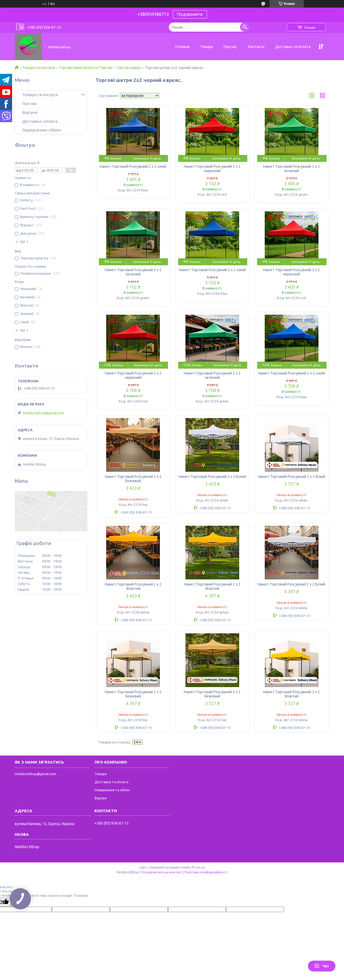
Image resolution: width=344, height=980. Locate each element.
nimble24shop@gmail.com (44, 413)
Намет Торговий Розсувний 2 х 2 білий (292, 477)
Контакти (256, 47)
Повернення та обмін (112, 790)
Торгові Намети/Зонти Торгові (86, 68)
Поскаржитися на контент (162, 872)
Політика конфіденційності (206, 872)
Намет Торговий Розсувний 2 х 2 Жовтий (133, 586)
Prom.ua (198, 867)
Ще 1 (24, 242)
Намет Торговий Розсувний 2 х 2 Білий (212, 477)
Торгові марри (129, 68)
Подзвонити (190, 14)
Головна (182, 47)
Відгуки (30, 112)
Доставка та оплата (293, 47)
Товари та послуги (39, 68)
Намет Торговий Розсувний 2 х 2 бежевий (133, 479)
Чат (322, 966)
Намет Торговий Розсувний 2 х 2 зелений (291, 169)
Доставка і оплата (40, 121)
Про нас (230, 47)
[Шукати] (245, 27)
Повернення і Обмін (42, 130)
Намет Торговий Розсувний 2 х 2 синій (133, 166)
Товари (207, 47)
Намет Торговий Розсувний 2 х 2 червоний (212, 169)
